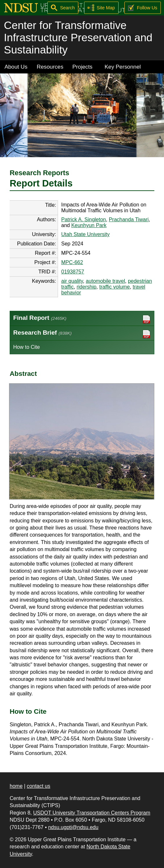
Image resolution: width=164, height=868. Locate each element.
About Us (16, 67)
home (16, 786)
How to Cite (27, 347)
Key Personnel (123, 67)
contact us (39, 786)
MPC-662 (72, 262)
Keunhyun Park (89, 225)
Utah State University (85, 234)
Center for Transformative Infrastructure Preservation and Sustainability (78, 38)
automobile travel (105, 281)
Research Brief (82, 334)
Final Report (82, 319)
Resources (50, 67)
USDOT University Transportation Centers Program (92, 813)
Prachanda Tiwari (129, 219)
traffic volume (115, 287)
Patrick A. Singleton (84, 219)
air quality (72, 281)
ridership (87, 287)
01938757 (73, 272)
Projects (82, 67)
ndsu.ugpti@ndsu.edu (73, 827)
